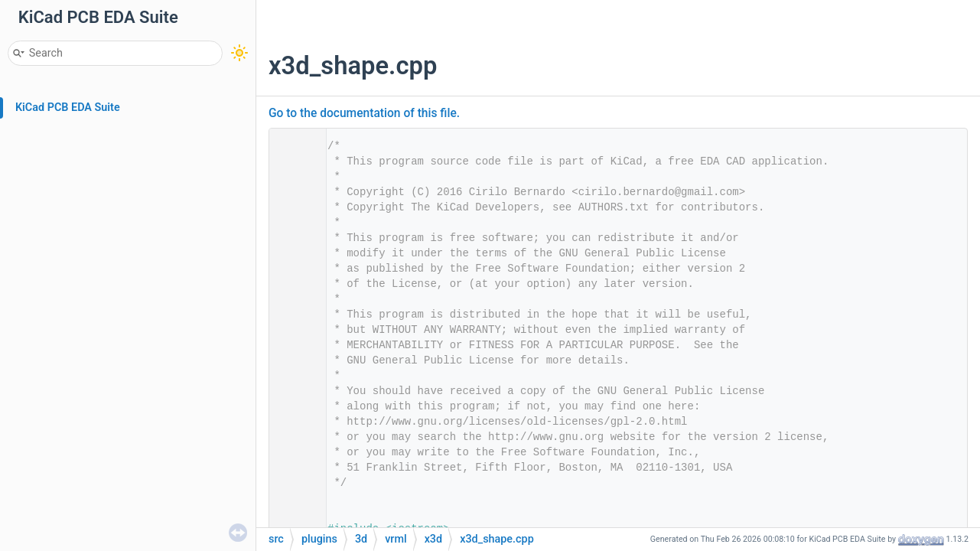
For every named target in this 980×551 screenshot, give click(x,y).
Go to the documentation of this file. (364, 113)
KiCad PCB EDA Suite (68, 108)
